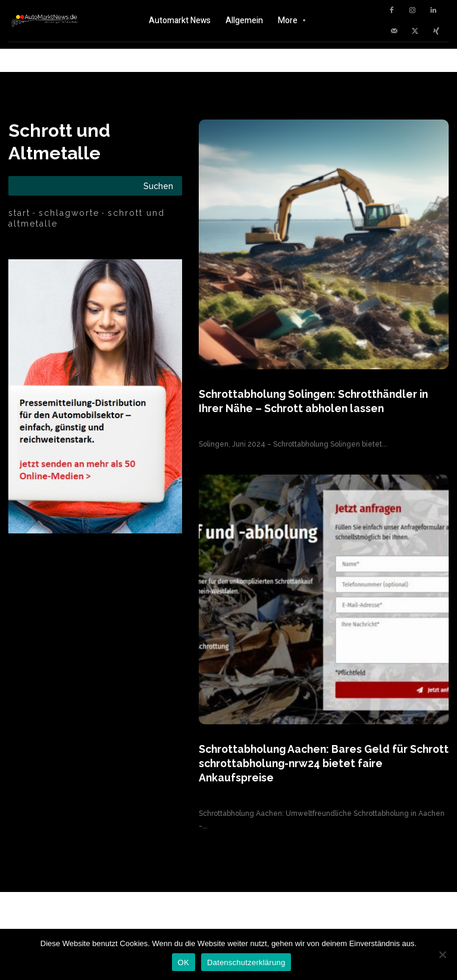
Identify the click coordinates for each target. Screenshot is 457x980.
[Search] (158, 186)
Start (19, 213)
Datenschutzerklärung (246, 962)
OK (184, 962)
